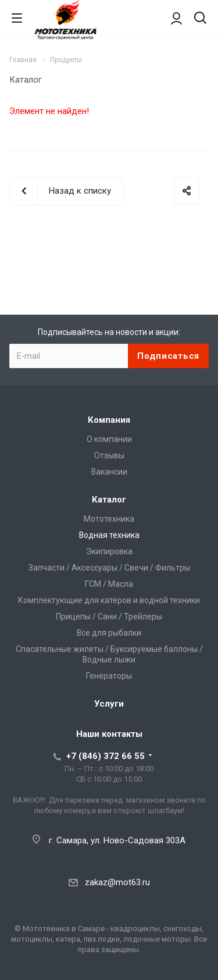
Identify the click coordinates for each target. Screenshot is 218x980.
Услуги (109, 704)
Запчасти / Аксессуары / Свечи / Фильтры (109, 568)
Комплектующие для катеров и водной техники (109, 600)
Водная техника (109, 535)
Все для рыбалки (109, 633)
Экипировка (109, 551)
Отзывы (109, 455)
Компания (109, 420)
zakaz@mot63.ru (117, 882)
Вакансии (109, 472)
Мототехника (109, 519)
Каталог (109, 500)
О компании (109, 439)
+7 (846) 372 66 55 (106, 756)
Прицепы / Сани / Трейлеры (109, 616)
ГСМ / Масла (109, 584)
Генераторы (109, 676)
